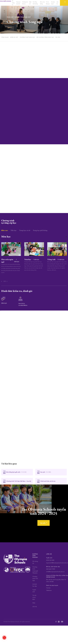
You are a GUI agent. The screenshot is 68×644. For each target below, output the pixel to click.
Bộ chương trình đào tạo (45, 37)
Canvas (48, 588)
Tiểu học (14, 230)
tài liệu (58, 37)
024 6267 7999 (51, 569)
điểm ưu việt (14, 37)
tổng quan (5, 37)
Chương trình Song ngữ (23, 17)
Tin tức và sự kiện (34, 597)
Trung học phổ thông (40, 230)
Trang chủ (10, 17)
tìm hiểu (44, 523)
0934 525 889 (50, 560)
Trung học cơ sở (25, 230)
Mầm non (4, 230)
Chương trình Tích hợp (35, 579)
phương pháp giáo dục (27, 37)
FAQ (34, 603)
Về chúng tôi (13, 3)
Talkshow (49, 590)
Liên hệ (35, 607)
